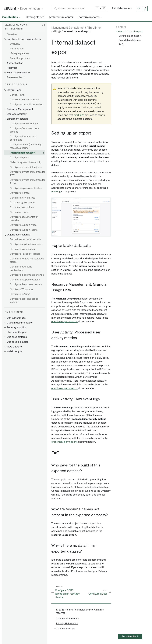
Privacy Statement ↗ (67, 624)
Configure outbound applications (21, 268)
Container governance (22, 203)
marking (56, 192)
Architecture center (61, 17)
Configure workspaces (22, 249)
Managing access (20, 53)
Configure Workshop (21, 289)
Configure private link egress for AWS (27, 174)
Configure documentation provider (24, 219)
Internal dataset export (23, 153)
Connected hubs (19, 212)
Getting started (35, 17)
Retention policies (20, 58)
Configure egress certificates (26, 188)
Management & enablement (69, 28)
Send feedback (130, 637)
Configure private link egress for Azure (27, 182)
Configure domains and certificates (23, 138)
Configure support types (23, 225)
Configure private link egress (26, 167)
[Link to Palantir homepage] (11, 8)
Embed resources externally (25, 239)
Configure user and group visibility (24, 301)
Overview (12, 34)
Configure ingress (20, 193)
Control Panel (17, 95)
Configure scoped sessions (25, 280)
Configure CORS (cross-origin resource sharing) (26, 146)
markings (79, 115)
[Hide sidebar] (43, 25)
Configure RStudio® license (25, 254)
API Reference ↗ (122, 8)
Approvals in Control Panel (25, 100)
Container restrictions (22, 207)
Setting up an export (130, 36)
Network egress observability (26, 162)
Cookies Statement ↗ (68, 619)
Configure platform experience (27, 275)
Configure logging (20, 294)
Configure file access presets (26, 284)
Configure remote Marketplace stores (27, 260)
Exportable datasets (130, 40)
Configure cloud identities (24, 124)
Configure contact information (26, 105)
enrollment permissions (64, 322)
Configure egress (19, 158)
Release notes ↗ (16, 77)
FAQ (121, 45)
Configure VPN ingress (22, 198)
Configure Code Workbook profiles (25, 130)
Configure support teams (24, 230)
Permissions (17, 49)
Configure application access (26, 244)
